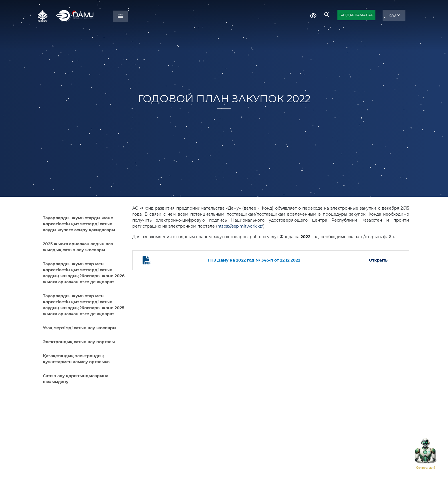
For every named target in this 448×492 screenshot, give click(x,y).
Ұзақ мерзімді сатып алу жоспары (80, 328)
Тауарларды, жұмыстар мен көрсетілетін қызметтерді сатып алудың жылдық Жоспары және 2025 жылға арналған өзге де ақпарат (84, 305)
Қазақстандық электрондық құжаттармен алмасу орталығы (77, 359)
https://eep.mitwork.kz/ (240, 226)
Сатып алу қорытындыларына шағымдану (76, 379)
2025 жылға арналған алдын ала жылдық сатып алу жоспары (78, 247)
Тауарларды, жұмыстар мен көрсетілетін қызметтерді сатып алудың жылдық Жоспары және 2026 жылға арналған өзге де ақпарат (84, 273)
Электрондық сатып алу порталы (79, 342)
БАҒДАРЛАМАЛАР (356, 15)
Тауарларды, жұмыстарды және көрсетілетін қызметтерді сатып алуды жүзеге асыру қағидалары (79, 224)
